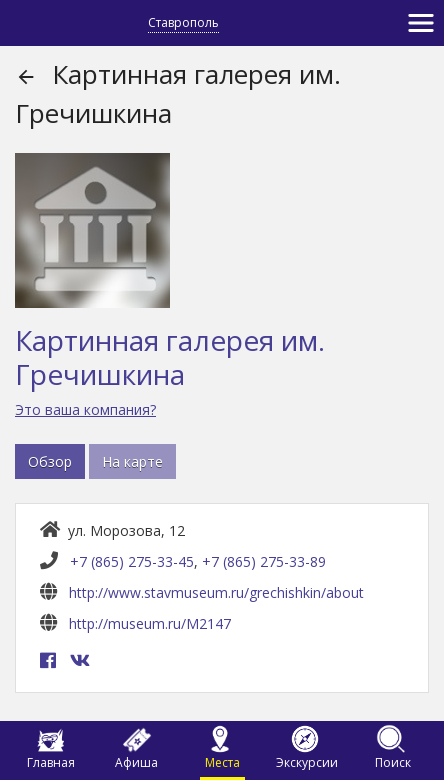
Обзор (50, 461)
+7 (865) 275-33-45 (132, 561)
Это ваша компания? (85, 409)
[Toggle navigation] (421, 23)
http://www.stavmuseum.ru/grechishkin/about (216, 592)
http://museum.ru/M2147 (150, 623)
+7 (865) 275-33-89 (264, 561)
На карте (132, 461)
